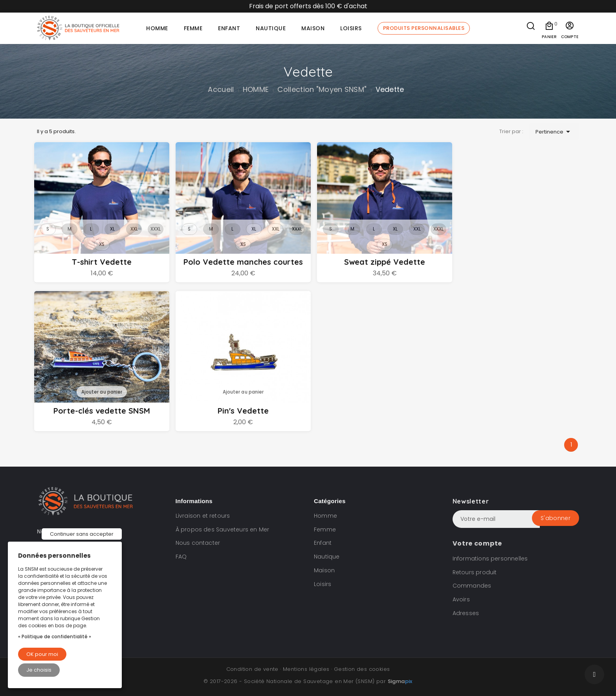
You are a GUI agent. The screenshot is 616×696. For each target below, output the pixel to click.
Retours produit (475, 572)
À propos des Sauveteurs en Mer (223, 529)
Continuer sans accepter (82, 534)
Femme (325, 529)
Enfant (323, 543)
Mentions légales (306, 669)
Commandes (472, 586)
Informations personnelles (490, 559)
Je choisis (39, 670)
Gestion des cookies (362, 669)
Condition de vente (252, 669)
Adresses (466, 613)
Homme (325, 516)
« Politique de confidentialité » (55, 636)
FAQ (181, 557)
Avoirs (461, 599)
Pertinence (554, 132)
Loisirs (323, 584)
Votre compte (477, 543)
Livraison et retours (203, 516)
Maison (324, 570)
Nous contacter (198, 543)
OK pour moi (42, 654)
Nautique (327, 557)
